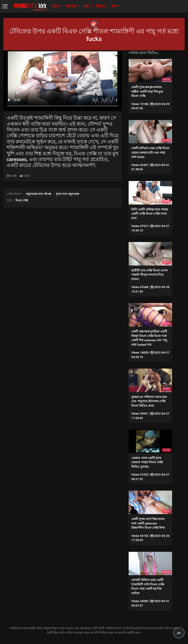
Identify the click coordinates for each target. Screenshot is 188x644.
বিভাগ (101, 6)
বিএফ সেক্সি (22, 201)
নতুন (56, 6)
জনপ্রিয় (71, 6)
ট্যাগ (115, 6)
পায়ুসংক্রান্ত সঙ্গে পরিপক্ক (38, 194)
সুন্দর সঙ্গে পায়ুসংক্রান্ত (67, 194)
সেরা (87, 6)
